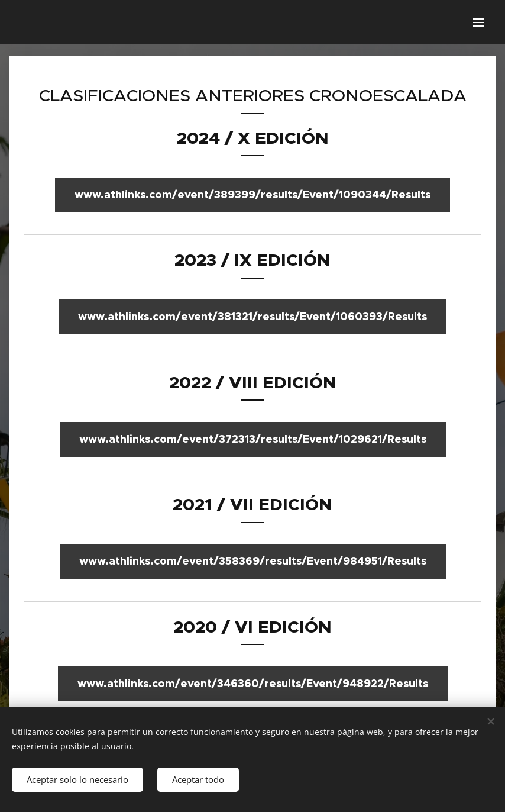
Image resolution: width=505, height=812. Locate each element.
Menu (478, 22)
